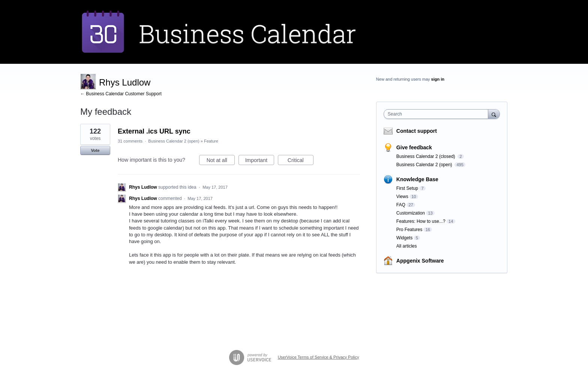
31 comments (130, 141)
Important (260, 161)
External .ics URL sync (154, 131)
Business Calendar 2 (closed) (426, 156)
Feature (211, 141)
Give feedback (414, 147)
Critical (301, 161)
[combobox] (438, 114)
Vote (95, 150)
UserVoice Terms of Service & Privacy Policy (319, 357)
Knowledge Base (417, 179)
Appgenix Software (420, 261)
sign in (438, 79)
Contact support (417, 131)
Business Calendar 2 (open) (174, 141)
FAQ (401, 205)
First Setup (407, 188)
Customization (411, 213)
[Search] (494, 114)
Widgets (404, 238)
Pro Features (409, 230)
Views (402, 197)
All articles (407, 246)
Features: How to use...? (421, 221)
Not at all (221, 161)
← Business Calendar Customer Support (121, 94)
